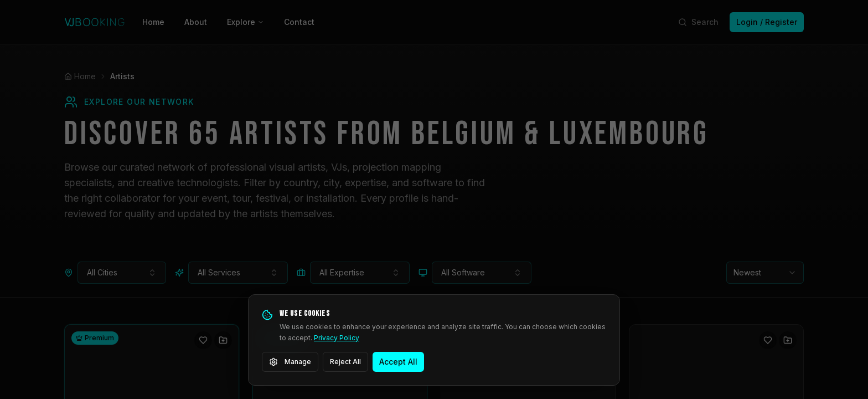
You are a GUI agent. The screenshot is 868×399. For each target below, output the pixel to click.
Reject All (345, 362)
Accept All (398, 362)
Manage (290, 362)
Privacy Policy (337, 338)
